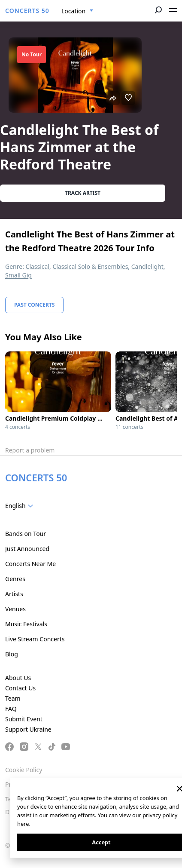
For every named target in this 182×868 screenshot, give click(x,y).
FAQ (11, 709)
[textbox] (21, 506)
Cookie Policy (24, 770)
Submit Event (24, 719)
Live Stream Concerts (35, 639)
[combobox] (77, 11)
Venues (15, 609)
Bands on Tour (26, 534)
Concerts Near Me (30, 564)
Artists (14, 594)
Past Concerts (34, 305)
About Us (18, 678)
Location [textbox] (73, 11)
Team (13, 698)
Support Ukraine (28, 729)
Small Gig (18, 275)
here (23, 824)
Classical (38, 266)
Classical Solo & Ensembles (90, 266)
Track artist (83, 193)
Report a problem (30, 450)
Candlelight (147, 266)
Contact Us (20, 688)
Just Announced (27, 549)
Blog (12, 654)
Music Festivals (26, 624)
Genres (15, 579)
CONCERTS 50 (27, 11)
